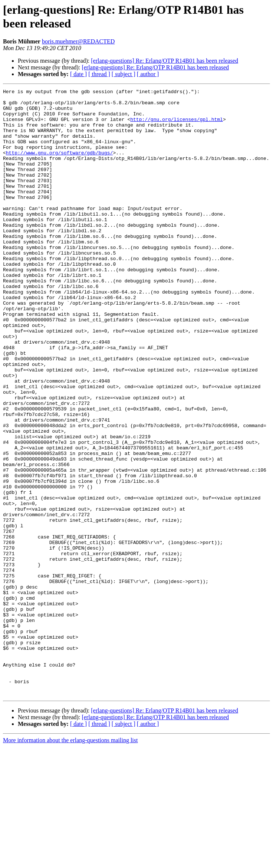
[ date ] (78, 74)
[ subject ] (124, 74)
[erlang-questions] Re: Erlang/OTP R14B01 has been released (165, 61)
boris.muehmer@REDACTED (78, 41)
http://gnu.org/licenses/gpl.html (177, 126)
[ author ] (148, 74)
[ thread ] (99, 74)
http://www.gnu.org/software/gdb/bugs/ (60, 166)
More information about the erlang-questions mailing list (70, 862)
